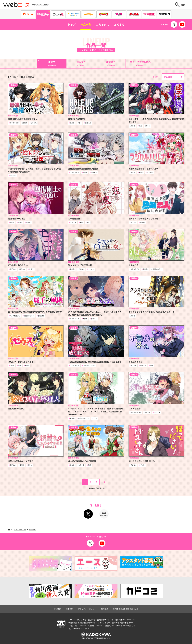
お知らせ (119, 24)
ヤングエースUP (20, 529)
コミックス (102, 24)
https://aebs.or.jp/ (82, 628)
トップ (72, 24)
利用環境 (105, 609)
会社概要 (57, 609)
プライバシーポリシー (87, 609)
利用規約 (69, 609)
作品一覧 (86, 24)
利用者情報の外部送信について (126, 609)
